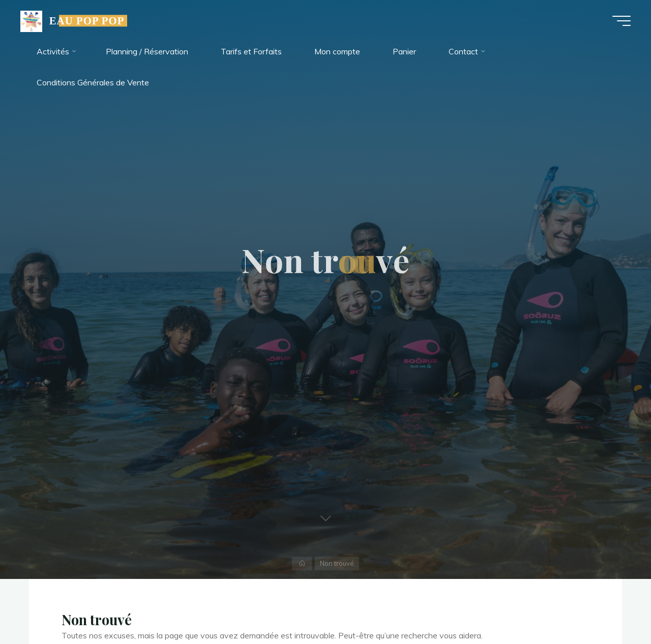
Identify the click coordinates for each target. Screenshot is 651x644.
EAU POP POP (87, 21)
